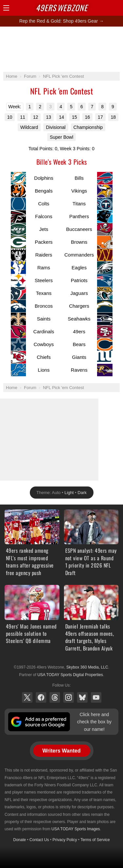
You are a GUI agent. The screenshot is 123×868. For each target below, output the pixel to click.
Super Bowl (62, 137)
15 (74, 117)
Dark (82, 493)
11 (23, 117)
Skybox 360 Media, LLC (87, 667)
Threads (55, 697)
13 (49, 117)
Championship (88, 127)
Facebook (41, 697)
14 (62, 117)
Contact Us (39, 840)
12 (36, 117)
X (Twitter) (27, 697)
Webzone (62, 8)
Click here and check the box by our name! (94, 722)
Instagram (69, 697)
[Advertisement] (62, 49)
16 (88, 117)
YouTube (96, 697)
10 (10, 117)
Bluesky (82, 697)
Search (105, 8)
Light (69, 493)
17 (100, 117)
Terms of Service (95, 840)
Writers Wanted (61, 751)
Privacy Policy (65, 840)
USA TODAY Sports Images (76, 829)
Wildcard (29, 127)
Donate (20, 840)
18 (113, 117)
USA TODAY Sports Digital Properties (70, 675)
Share (116, 8)
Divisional (56, 127)
